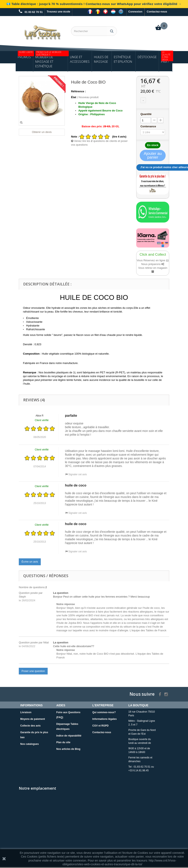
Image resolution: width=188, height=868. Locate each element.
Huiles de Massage (101, 60)
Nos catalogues (30, 745)
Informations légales (105, 720)
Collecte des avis (30, 727)
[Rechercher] (112, 31)
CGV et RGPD (100, 727)
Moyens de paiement (33, 720)
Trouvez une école (58, 12)
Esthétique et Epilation (123, 60)
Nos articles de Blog (68, 750)
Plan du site (63, 743)
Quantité (146, 115)
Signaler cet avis (76, 475)
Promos (25, 56)
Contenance (149, 127)
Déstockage (147, 58)
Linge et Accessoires (80, 60)
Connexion (135, 12)
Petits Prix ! (167, 58)
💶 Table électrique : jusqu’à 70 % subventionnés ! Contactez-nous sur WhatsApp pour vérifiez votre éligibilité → (94, 4)
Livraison (26, 713)
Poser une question (33, 672)
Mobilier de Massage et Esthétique (51, 60)
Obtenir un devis (42, 133)
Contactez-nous (157, 12)
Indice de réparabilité (69, 737)
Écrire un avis (30, 562)
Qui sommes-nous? (104, 713)
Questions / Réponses (46, 576)
